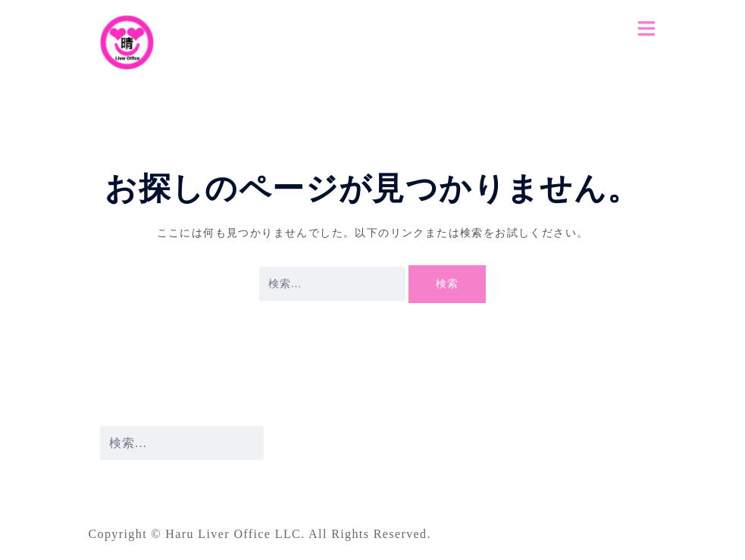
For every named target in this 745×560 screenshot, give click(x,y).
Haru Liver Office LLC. (237, 534)
